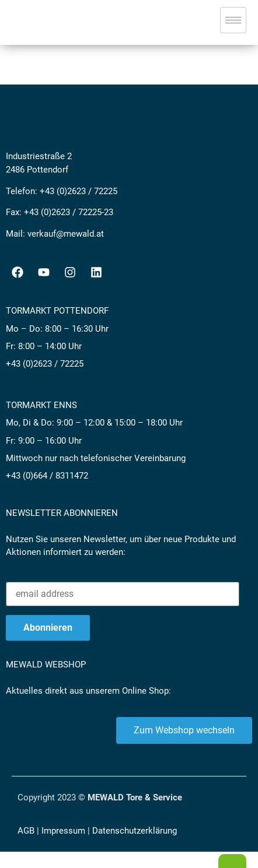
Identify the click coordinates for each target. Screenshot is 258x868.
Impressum (63, 831)
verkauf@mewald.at (66, 234)
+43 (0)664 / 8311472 (47, 476)
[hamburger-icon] (233, 20)
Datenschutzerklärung (135, 831)
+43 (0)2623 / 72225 (79, 191)
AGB (26, 831)
